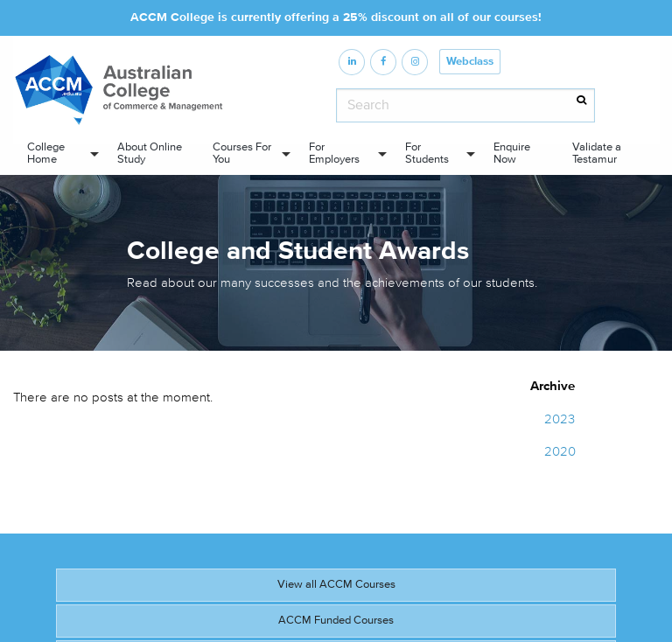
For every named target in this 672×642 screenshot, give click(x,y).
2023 (560, 419)
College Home (46, 153)
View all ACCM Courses (336, 584)
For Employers (334, 153)
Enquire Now (512, 153)
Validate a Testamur (597, 153)
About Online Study (150, 153)
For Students (427, 153)
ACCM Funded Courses (336, 620)
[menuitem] (58, 154)
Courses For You (242, 153)
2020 (560, 452)
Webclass (470, 62)
